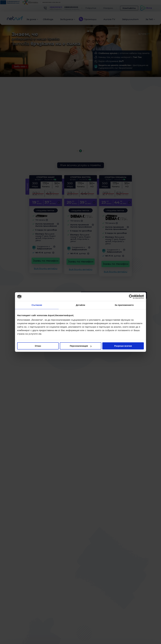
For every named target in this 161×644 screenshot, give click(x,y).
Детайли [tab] (80, 305)
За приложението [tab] (124, 305)
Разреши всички (123, 346)
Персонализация (81, 346)
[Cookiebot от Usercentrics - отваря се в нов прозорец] (131, 297)
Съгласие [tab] (37, 305)
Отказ (38, 346)
